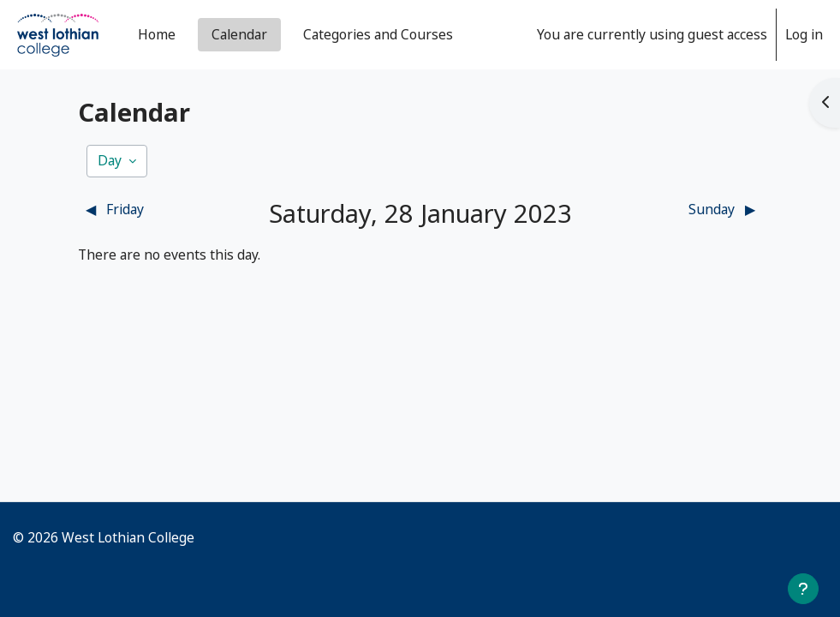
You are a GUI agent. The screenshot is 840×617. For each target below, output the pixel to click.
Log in (804, 34)
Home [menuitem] (157, 34)
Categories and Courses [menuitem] (378, 34)
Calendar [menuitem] (239, 34)
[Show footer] (803, 589)
